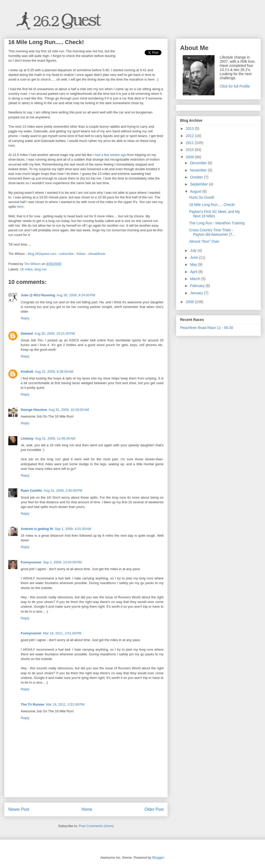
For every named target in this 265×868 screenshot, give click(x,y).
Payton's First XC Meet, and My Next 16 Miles (215, 214)
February (198, 286)
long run (41, 269)
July (194, 250)
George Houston (34, 410)
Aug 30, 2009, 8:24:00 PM (76, 295)
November (199, 170)
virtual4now (97, 254)
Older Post (154, 809)
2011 (190, 143)
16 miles (26, 269)
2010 (190, 150)
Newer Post (19, 809)
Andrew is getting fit (37, 529)
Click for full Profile (235, 86)
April (194, 272)
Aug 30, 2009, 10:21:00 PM (55, 333)
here (20, 207)
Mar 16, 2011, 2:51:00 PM (62, 633)
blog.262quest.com (42, 254)
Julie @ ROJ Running (38, 295)
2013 (190, 128)
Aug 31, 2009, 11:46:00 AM (55, 438)
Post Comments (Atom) (96, 826)
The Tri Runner (33, 704)
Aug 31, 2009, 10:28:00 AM (69, 410)
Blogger (158, 858)
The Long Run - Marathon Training (217, 223)
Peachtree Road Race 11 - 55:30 (207, 328)
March (196, 279)
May (194, 264)
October (197, 177)
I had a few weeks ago (110, 155)
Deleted (27, 333)
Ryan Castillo (31, 490)
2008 (190, 302)
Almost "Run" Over (204, 241)
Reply (25, 318)
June (194, 257)
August (196, 191)
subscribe (67, 254)
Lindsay (27, 438)
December (199, 163)
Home (87, 809)
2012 (190, 136)
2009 (190, 157)
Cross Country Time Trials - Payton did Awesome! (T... (212, 232)
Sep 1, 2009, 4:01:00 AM (73, 529)
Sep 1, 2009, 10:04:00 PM (62, 562)
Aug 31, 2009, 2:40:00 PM (63, 490)
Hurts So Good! (202, 197)
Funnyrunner (31, 562)
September (199, 184)
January (197, 293)
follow (81, 254)
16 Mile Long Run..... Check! (212, 205)
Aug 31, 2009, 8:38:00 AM (54, 372)
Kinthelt (27, 372)
